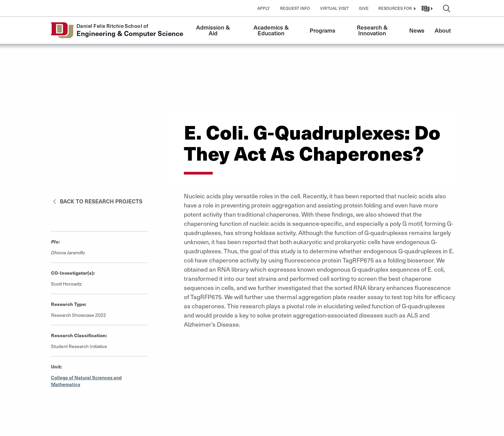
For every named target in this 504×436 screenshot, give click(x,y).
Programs (323, 30)
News (417, 30)
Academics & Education (272, 30)
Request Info (295, 8)
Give (364, 8)
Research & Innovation (373, 30)
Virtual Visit (334, 8)
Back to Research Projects (97, 201)
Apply (264, 8)
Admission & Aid (214, 30)
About (443, 30)
